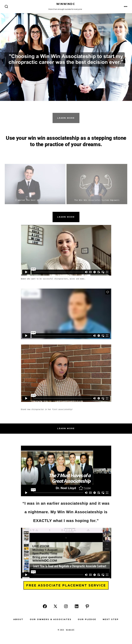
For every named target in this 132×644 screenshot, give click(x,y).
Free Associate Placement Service (66, 585)
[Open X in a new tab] (55, 606)
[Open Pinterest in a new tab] (87, 606)
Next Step (111, 619)
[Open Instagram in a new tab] (66, 606)
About (18, 619)
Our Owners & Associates (51, 619)
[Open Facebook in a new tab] (45, 606)
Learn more (66, 217)
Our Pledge (87, 619)
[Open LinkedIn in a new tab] (77, 606)
